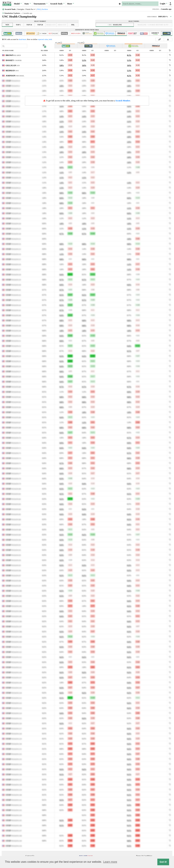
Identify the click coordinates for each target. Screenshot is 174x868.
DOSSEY (14, 60)
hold (50, 39)
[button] (170, 4)
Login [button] (164, 4)
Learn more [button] (110, 862)
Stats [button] (28, 4)
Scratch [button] (57, 4)
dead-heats (23, 39)
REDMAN (12, 71)
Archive (45, 9)
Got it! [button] (163, 862)
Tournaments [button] (41, 4)
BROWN (13, 55)
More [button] (71, 4)
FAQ (39, 9)
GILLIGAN (13, 65)
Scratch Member (123, 101)
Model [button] (18, 4)
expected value (43, 39)
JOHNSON (15, 76)
